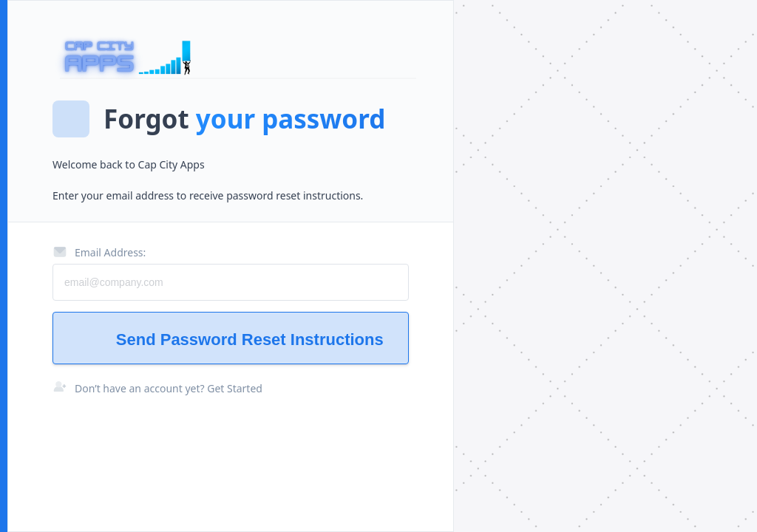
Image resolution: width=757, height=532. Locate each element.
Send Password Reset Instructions (231, 340)
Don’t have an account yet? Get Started (169, 388)
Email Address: (99, 252)
